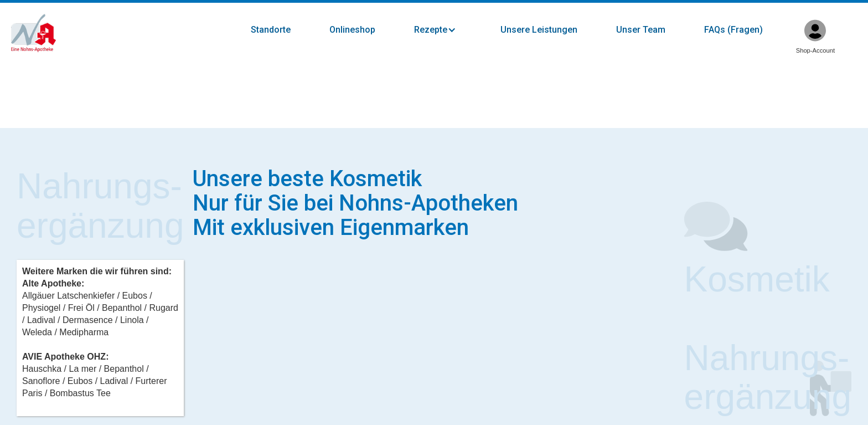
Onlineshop (352, 30)
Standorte (271, 30)
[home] (33, 33)
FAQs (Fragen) (733, 30)
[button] (446, 30)
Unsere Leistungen (539, 30)
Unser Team (641, 30)
